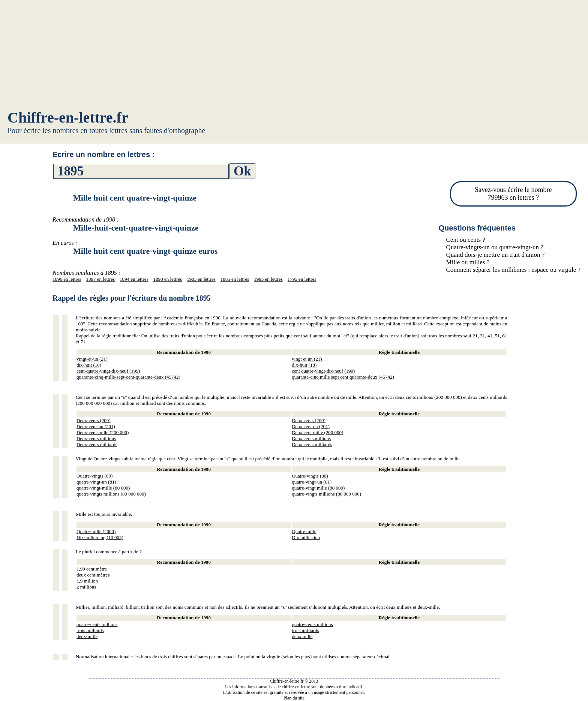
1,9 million (87, 581)
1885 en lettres (235, 279)
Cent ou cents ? (466, 240)
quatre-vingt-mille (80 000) (103, 488)
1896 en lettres (67, 279)
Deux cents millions (311, 438)
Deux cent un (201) (311, 426)
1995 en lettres (268, 279)
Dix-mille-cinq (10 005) (100, 537)
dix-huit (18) (89, 365)
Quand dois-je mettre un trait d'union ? (496, 255)
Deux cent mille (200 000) (317, 432)
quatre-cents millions (97, 624)
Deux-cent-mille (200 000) (103, 432)
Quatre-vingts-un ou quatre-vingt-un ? (495, 247)
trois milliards (90, 630)
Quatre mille (304, 531)
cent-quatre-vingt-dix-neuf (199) (108, 371)
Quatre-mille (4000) (96, 531)
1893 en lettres (168, 279)
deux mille (302, 636)
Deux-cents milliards (97, 444)
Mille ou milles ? (468, 262)
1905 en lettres (201, 279)
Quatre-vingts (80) (94, 476)
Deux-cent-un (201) (96, 426)
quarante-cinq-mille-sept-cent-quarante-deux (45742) (128, 377)
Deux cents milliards (312, 444)
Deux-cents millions (96, 438)
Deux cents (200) (309, 420)
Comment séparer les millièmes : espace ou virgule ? (513, 270)
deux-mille (87, 636)
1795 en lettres (302, 279)
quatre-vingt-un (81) (96, 482)
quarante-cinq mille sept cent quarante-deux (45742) (343, 377)
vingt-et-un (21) (92, 359)
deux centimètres (93, 575)
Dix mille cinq (306, 537)
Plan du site (294, 698)
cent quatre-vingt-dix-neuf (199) (323, 371)
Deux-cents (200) (94, 420)
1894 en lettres (134, 279)
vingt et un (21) (307, 359)
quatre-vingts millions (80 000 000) (111, 494)
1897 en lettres (101, 279)
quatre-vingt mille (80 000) (318, 488)
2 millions (86, 587)
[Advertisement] (294, 56)
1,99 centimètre (92, 569)
